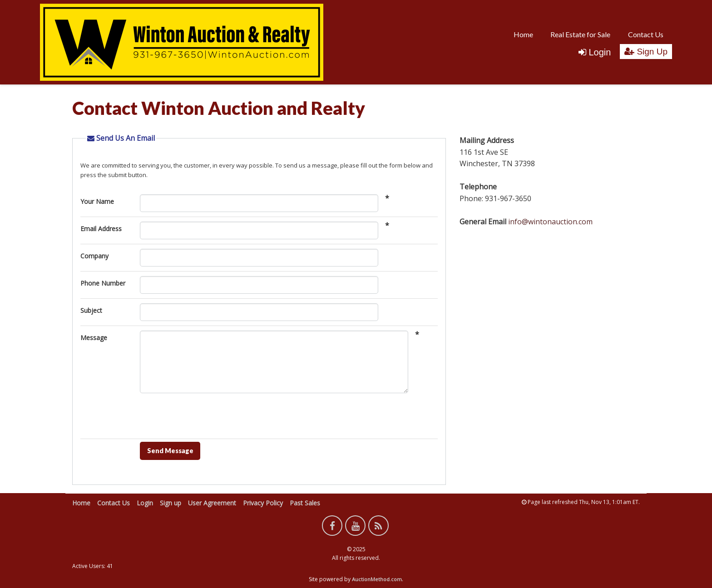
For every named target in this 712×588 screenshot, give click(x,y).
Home (523, 34)
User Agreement (212, 503)
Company (94, 256)
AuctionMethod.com (377, 579)
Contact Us (646, 34)
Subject (91, 310)
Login (595, 52)
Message (94, 338)
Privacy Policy (263, 503)
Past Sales (305, 503)
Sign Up (646, 52)
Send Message (170, 451)
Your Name (97, 201)
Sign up (171, 503)
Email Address (101, 229)
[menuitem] (523, 34)
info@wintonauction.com (550, 222)
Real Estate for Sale (580, 34)
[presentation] (209, 418)
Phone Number (103, 283)
